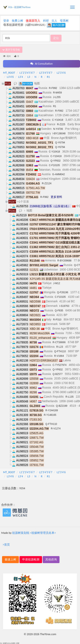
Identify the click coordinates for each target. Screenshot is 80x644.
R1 (49, 77)
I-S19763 (64, 306)
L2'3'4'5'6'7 (46, 73)
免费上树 (17, 21)
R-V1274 (56, 429)
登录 (6, 21)
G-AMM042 (59, 174)
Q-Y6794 (60, 143)
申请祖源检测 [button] (31, 560)
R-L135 (69, 397)
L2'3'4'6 (61, 73)
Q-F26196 (63, 292)
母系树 (64, 21)
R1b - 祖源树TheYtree (19, 7)
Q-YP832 (55, 161)
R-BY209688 (65, 261)
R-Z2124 (47, 183)
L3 (29, 77)
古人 (54, 21)
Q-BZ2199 (62, 406)
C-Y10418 (58, 120)
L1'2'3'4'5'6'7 (27, 73)
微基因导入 (33, 21)
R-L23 (60, 347)
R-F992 (53, 88)
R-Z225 (61, 124)
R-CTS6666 (59, 342)
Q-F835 (59, 311)
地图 (37, 83)
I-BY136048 (59, 134)
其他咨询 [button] (51, 560)
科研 (46, 21)
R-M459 (57, 93)
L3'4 (21, 77)
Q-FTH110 (60, 351)
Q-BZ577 (58, 374)
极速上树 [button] (10, 560)
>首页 (6, 545)
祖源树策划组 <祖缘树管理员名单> (34, 533)
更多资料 (56, 197)
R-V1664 (59, 356)
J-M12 (57, 283)
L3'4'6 (10, 77)
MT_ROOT (9, 73)
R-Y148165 (50, 415)
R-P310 (57, 320)
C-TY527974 (59, 365)
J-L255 (57, 97)
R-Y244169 (52, 410)
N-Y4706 (58, 129)
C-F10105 (54, 165)
